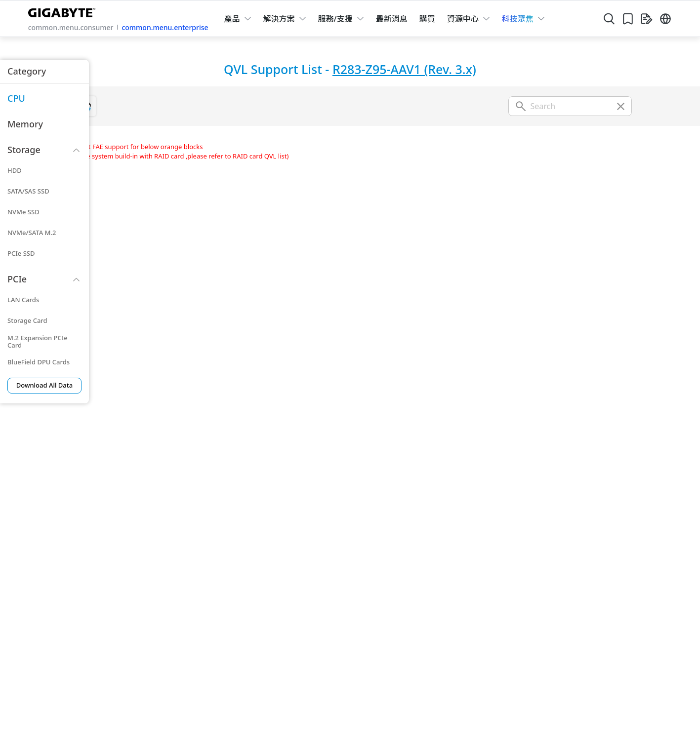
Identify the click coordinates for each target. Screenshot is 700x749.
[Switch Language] (665, 19)
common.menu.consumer (71, 27)
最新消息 (392, 19)
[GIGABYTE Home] (64, 11)
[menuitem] (44, 99)
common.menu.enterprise (165, 27)
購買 (427, 19)
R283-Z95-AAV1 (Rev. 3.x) (404, 69)
